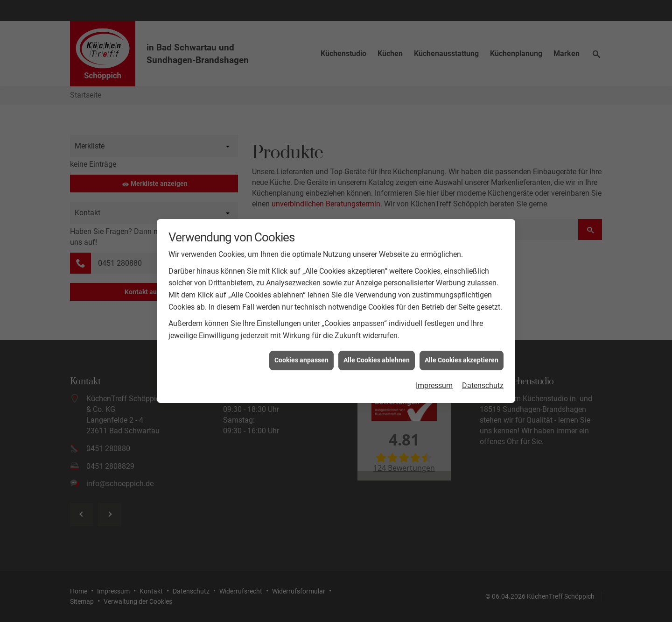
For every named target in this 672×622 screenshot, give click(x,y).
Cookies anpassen (301, 353)
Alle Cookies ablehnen (377, 353)
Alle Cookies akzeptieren (462, 353)
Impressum (434, 378)
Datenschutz (483, 378)
